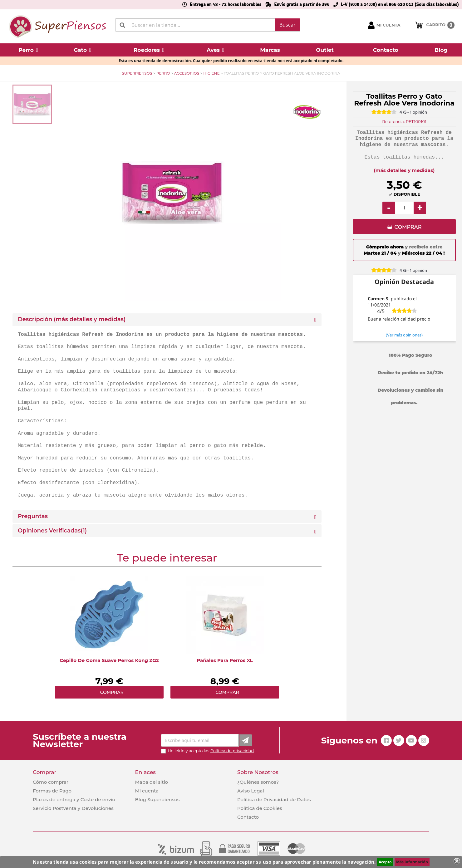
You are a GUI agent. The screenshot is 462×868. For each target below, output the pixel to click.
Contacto (248, 817)
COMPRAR (408, 227)
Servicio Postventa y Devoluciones (73, 808)
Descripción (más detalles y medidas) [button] (72, 319)
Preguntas (33, 516)
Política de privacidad (232, 751)
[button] (28, 50)
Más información (412, 862)
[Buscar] (208, 25)
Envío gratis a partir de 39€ (302, 4)
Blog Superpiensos (157, 799)
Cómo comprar (51, 782)
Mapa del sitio (151, 782)
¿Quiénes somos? (258, 782)
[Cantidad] (404, 208)
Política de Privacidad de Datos (274, 799)
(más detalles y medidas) (404, 170)
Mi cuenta (147, 791)
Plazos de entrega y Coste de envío (74, 799)
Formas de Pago (52, 791)
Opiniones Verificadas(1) (52, 531)
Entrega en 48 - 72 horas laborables (226, 4)
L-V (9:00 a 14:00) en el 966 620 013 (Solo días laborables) (400, 4)
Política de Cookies (260, 808)
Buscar (288, 25)
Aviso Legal (251, 791)
